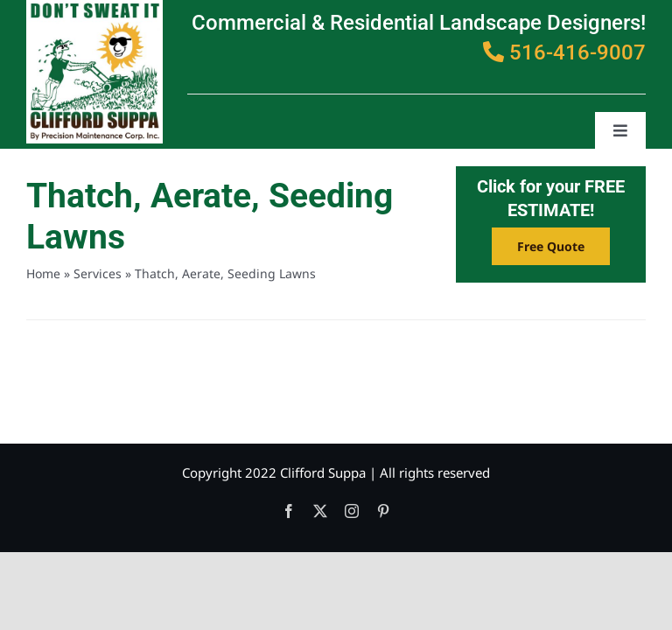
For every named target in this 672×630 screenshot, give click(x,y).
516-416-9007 (564, 52)
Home (43, 273)
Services (98, 273)
